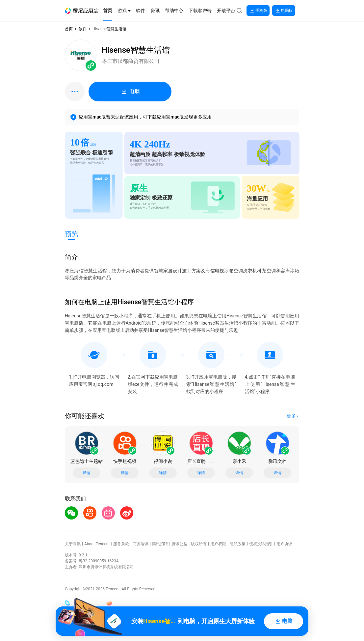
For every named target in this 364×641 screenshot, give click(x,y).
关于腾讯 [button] (73, 544)
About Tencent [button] (97, 544)
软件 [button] (83, 29)
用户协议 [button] (284, 544)
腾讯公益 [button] (179, 544)
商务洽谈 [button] (141, 544)
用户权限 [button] (218, 544)
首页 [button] (69, 29)
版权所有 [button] (199, 544)
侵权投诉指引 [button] (261, 544)
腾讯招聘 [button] (160, 544)
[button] (82, 11)
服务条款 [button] (121, 544)
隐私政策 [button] (238, 544)
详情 (87, 473)
